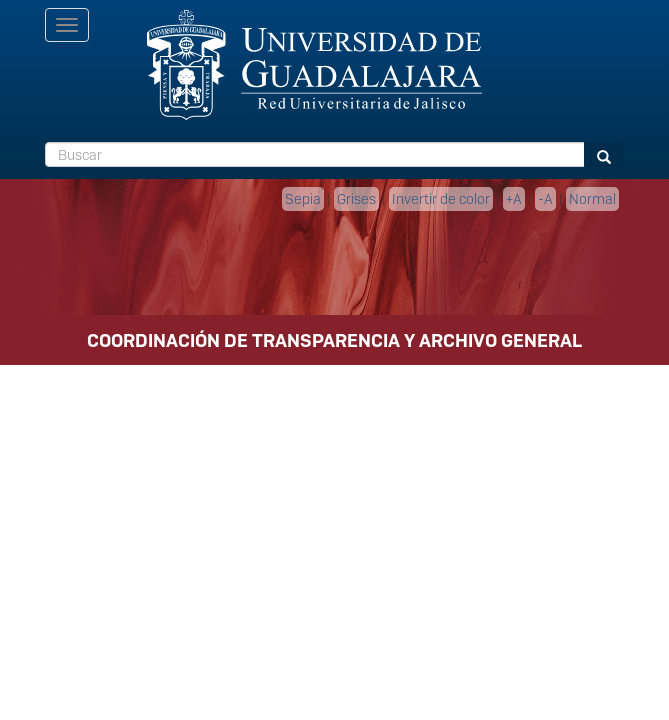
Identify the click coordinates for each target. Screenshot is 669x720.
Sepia (303, 199)
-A (545, 199)
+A (514, 199)
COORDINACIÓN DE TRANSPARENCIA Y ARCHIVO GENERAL (334, 340)
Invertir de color (441, 199)
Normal (592, 199)
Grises (356, 199)
